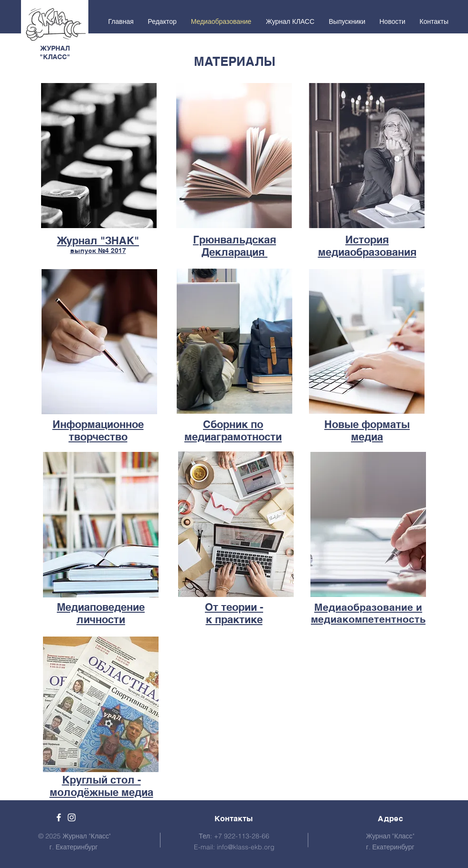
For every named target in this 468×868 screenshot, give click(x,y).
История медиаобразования (367, 246)
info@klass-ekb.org (246, 847)
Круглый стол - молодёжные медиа (101, 786)
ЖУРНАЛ (55, 48)
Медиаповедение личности (101, 613)
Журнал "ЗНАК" (98, 241)
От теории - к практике (234, 613)
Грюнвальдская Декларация (234, 246)
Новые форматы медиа (367, 430)
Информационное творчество (98, 430)
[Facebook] (59, 817)
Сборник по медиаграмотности (233, 430)
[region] (99, 157)
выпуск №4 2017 (98, 251)
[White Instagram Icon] (72, 817)
